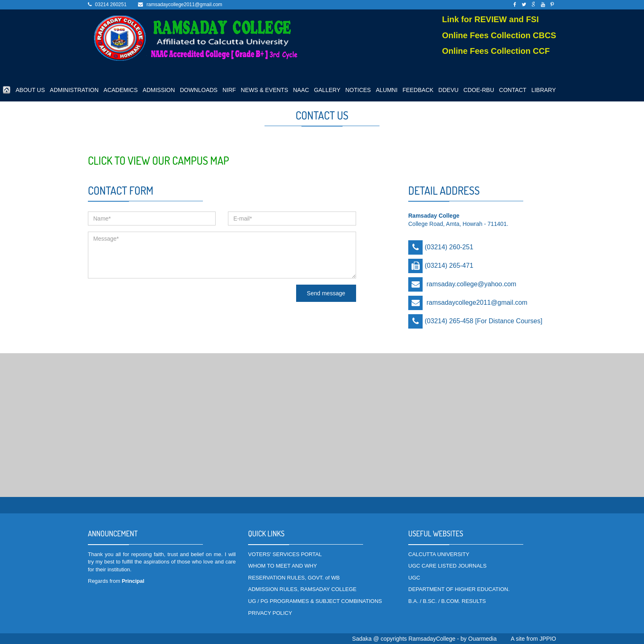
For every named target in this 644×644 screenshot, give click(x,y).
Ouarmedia (482, 639)
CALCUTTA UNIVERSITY (439, 554)
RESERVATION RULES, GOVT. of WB (294, 578)
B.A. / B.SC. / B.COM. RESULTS (447, 601)
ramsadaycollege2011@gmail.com (184, 5)
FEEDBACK (418, 90)
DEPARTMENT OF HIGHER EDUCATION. (459, 589)
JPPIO (548, 639)
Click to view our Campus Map (159, 160)
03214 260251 (111, 5)
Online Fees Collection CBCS (499, 35)
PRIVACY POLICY (270, 613)
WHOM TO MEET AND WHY (283, 566)
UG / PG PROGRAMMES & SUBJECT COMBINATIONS (315, 601)
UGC (414, 578)
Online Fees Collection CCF (496, 51)
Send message (326, 293)
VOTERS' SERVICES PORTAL (285, 554)
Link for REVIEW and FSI (490, 19)
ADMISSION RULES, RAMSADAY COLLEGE (302, 589)
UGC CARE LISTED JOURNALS (447, 566)
